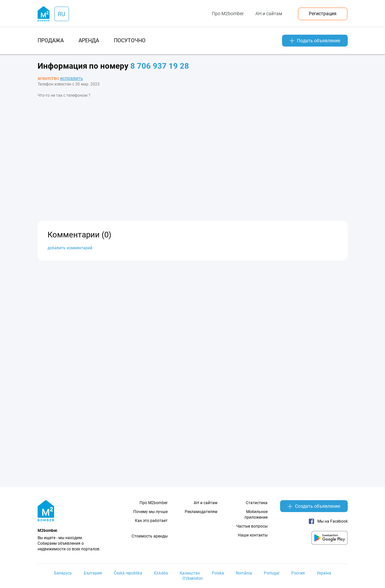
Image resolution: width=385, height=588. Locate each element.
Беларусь (63, 573)
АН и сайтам (269, 14)
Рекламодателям (201, 512)
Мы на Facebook (328, 521)
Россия (298, 573)
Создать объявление (314, 506)
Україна (324, 573)
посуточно (130, 40)
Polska (218, 573)
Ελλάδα (161, 573)
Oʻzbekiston (193, 578)
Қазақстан (190, 573)
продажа (51, 40)
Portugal (272, 573)
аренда (89, 40)
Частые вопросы (252, 526)
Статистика (257, 503)
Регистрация (323, 14)
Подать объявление (315, 41)
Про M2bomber (228, 14)
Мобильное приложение (256, 515)
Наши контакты (253, 535)
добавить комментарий (70, 248)
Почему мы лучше (150, 512)
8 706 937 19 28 (160, 66)
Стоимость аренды (150, 536)
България (93, 573)
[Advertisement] (193, 155)
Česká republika (128, 573)
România (244, 573)
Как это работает (151, 521)
